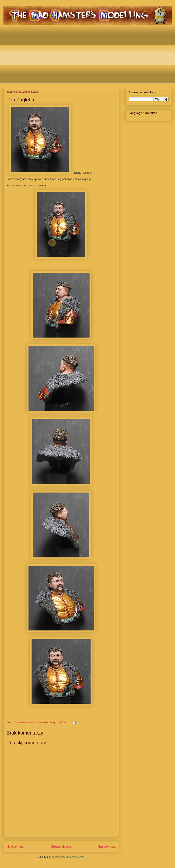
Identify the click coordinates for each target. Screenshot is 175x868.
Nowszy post (15, 847)
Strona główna (61, 847)
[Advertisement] (91, 53)
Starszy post (107, 847)
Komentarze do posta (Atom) (68, 857)
